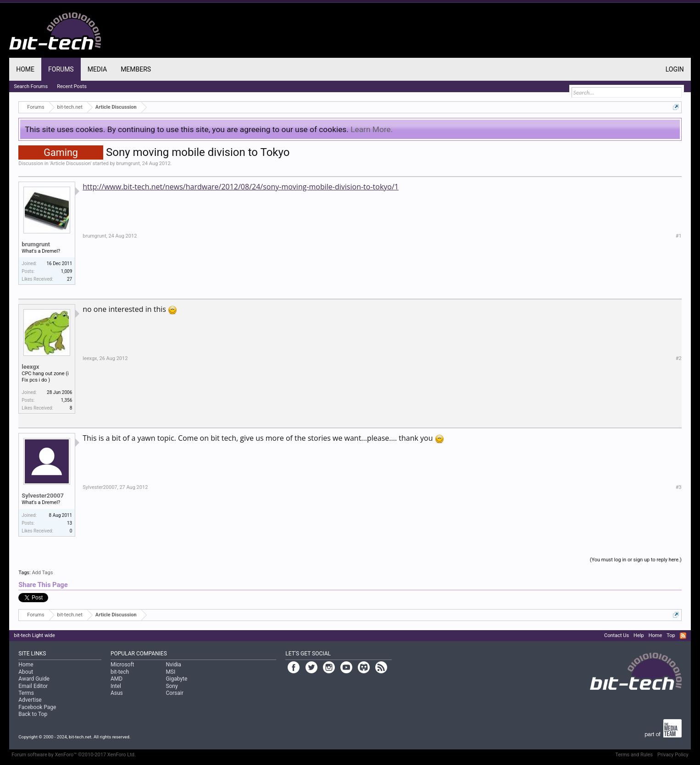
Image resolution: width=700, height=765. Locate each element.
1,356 (67, 400)
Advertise (30, 700)
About (26, 672)
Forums (61, 69)
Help (639, 635)
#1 (679, 236)
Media (97, 69)
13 (69, 523)
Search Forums (31, 86)
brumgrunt (128, 164)
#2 (679, 358)
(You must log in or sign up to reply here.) (636, 560)
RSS (683, 636)
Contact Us (617, 635)
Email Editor (33, 686)
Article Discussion (71, 164)
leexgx (30, 367)
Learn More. (372, 129)
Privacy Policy (673, 755)
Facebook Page (37, 707)
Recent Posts (72, 86)
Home (25, 69)
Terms (26, 693)
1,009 (67, 271)
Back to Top (33, 714)
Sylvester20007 (43, 496)
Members (136, 69)
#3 (679, 487)
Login (675, 69)
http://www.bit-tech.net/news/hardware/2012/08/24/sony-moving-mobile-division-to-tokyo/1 (241, 187)
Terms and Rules (634, 755)
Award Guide (34, 679)
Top (671, 635)
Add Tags (42, 573)
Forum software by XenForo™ (74, 755)
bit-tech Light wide (34, 635)
